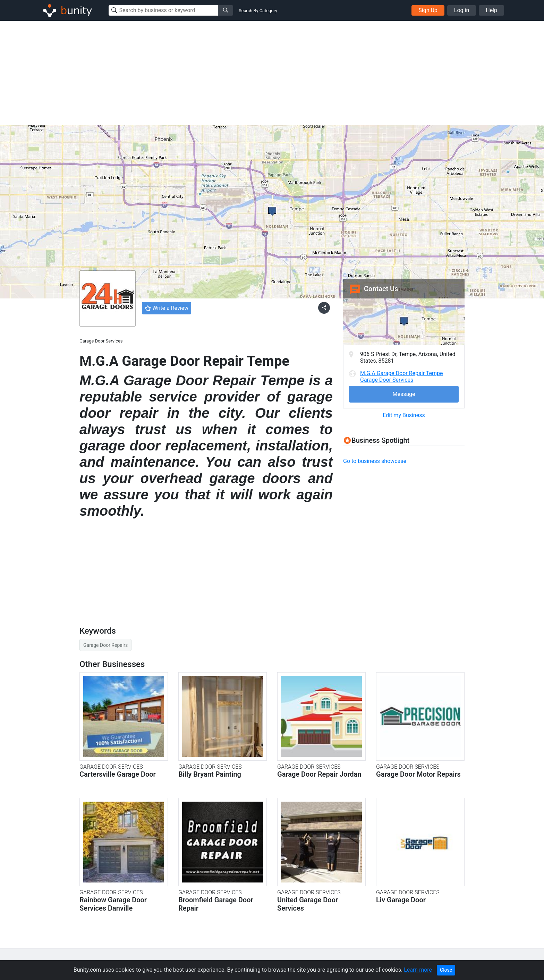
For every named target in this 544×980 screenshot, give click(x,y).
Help (491, 10)
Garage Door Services (101, 341)
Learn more (418, 970)
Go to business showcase (375, 461)
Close (446, 970)
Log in (462, 10)
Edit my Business (404, 415)
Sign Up (428, 10)
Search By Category (258, 11)
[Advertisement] (272, 73)
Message (404, 394)
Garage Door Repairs (105, 645)
